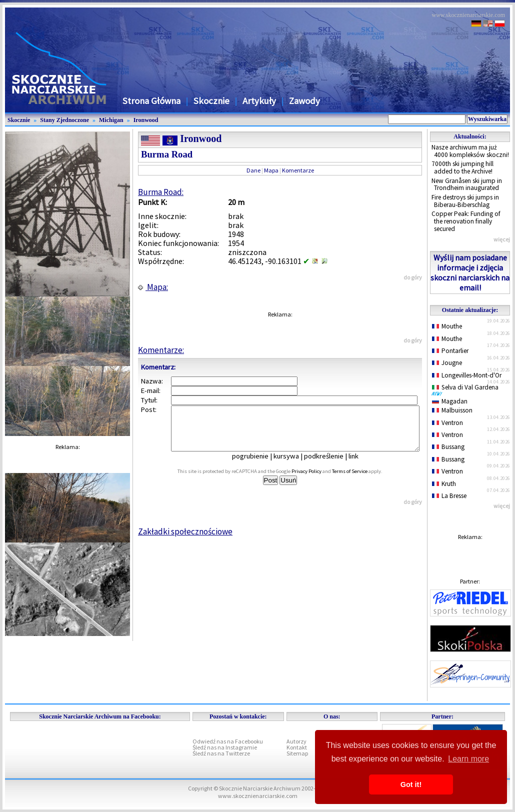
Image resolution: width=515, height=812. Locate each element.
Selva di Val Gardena (467, 389)
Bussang (448, 447)
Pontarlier (450, 351)
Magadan (450, 401)
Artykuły (259, 101)
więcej (502, 239)
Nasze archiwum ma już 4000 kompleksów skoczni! (470, 151)
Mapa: (153, 287)
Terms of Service (361, 480)
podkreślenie (331, 465)
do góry (413, 277)
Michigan (111, 120)
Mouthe (447, 326)
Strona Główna (151, 101)
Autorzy (296, 741)
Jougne (447, 363)
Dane (253, 170)
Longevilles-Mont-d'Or (467, 375)
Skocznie (211, 101)
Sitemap (297, 753)
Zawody (304, 101)
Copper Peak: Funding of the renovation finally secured (466, 221)
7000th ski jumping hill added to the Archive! (462, 167)
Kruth (444, 484)
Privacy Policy (317, 480)
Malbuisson (452, 410)
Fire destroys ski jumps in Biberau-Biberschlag (465, 201)
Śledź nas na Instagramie (225, 747)
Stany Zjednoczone (64, 120)
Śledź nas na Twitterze (221, 753)
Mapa (271, 170)
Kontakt (297, 747)
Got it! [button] (411, 784)
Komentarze (298, 170)
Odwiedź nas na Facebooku (228, 741)
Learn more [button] (468, 759)
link (360, 465)
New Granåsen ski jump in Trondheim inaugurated (467, 184)
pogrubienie (257, 465)
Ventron (447, 423)
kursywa (293, 465)
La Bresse (449, 496)
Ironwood (146, 120)
